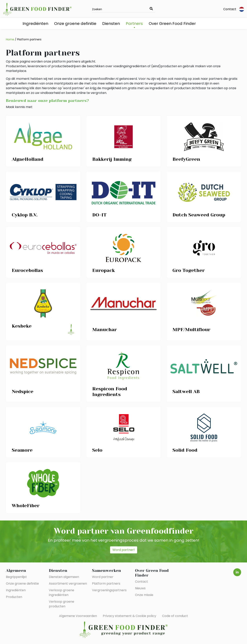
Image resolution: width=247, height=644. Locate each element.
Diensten (111, 24)
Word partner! (124, 550)
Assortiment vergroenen (68, 584)
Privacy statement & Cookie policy (129, 616)
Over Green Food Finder (172, 24)
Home (10, 39)
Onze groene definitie (75, 24)
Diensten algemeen (64, 577)
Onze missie (144, 595)
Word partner (103, 577)
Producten (14, 597)
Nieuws (140, 588)
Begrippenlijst (16, 577)
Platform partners (29, 39)
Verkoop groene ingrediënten (62, 593)
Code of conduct (175, 616)
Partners (134, 24)
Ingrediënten (35, 24)
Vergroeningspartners (109, 590)
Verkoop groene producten (62, 604)
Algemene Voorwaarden (78, 616)
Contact (230, 9)
